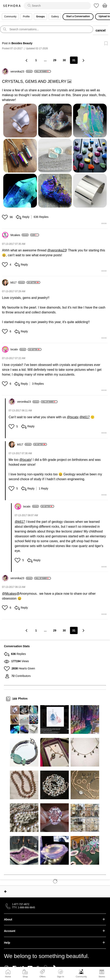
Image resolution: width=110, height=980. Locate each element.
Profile (26, 17)
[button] (55, 156)
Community (81, 977)
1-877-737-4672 (21, 904)
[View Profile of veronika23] (22, 71)
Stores (102, 977)
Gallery (55, 17)
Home (8, 977)
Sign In (61, 974)
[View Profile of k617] (18, 283)
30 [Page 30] (64, 60)
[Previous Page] (27, 60)
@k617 (85, 417)
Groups (41, 17)
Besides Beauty (22, 43)
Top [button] (5, 892)
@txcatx (73, 417)
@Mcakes (9, 594)
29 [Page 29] (55, 60)
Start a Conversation (78, 16)
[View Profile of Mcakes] (20, 235)
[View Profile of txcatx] (18, 349)
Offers (42, 977)
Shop (25, 977)
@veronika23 (57, 250)
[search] (57, 6)
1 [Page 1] (36, 60)
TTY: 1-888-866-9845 (24, 908)
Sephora (12, 6)
